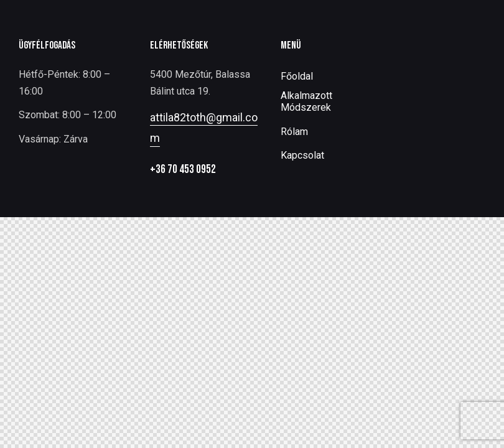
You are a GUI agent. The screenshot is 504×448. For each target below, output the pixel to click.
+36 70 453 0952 (183, 170)
